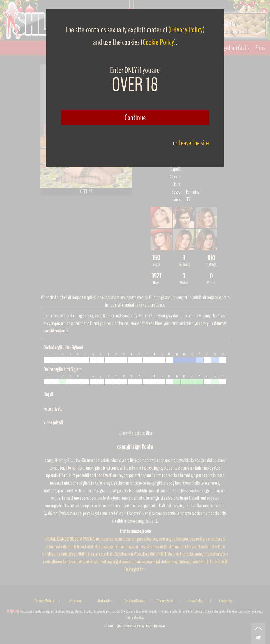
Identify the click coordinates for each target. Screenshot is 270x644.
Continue (135, 118)
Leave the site (194, 143)
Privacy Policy (186, 30)
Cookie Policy (158, 42)
